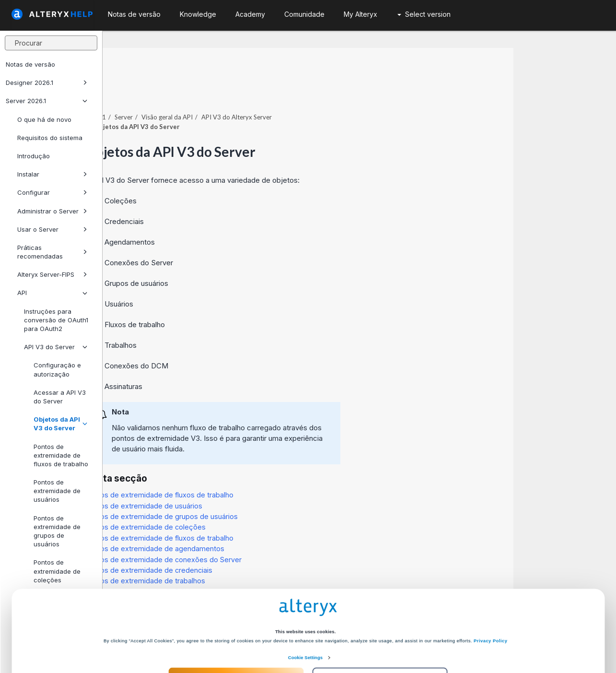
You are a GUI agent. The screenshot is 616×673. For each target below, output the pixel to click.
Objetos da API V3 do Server (60, 424)
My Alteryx (360, 14)
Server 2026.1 (46, 101)
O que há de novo (44, 119)
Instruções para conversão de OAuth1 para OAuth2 (56, 320)
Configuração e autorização (57, 369)
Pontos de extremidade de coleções (249, 501)
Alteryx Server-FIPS (52, 274)
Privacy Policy (490, 599)
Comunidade (304, 14)
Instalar (52, 174)
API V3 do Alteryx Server (340, 91)
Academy (250, 14)
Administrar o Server (52, 211)
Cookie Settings (305, 616)
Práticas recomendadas (52, 252)
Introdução (34, 156)
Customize (380, 636)
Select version (424, 14)
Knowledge (198, 14)
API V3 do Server (56, 347)
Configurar (52, 192)
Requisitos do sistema (50, 138)
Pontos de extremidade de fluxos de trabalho (61, 455)
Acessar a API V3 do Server (60, 397)
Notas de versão (30, 64)
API (52, 293)
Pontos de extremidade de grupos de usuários (265, 490)
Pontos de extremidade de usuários (57, 491)
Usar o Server (52, 229)
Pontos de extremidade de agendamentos (258, 522)
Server (227, 91)
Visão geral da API (270, 91)
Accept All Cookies (236, 636)
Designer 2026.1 (46, 83)
